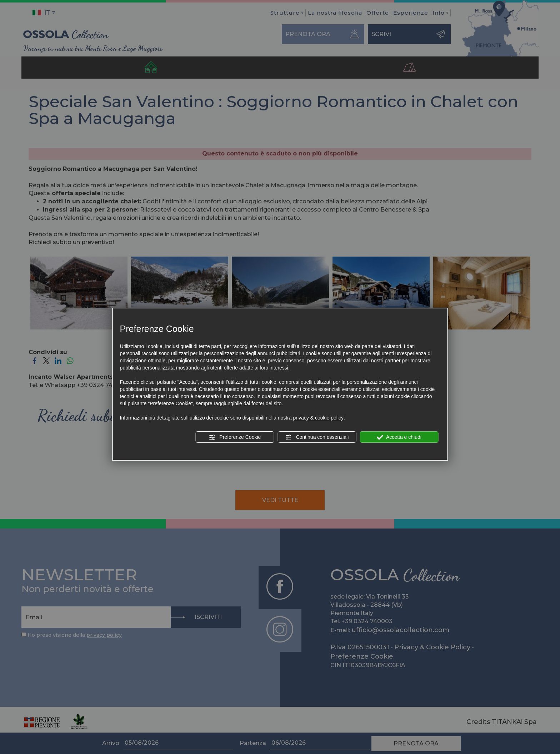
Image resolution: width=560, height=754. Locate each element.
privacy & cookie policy (318, 418)
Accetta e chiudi (399, 437)
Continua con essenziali (317, 437)
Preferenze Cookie (235, 437)
